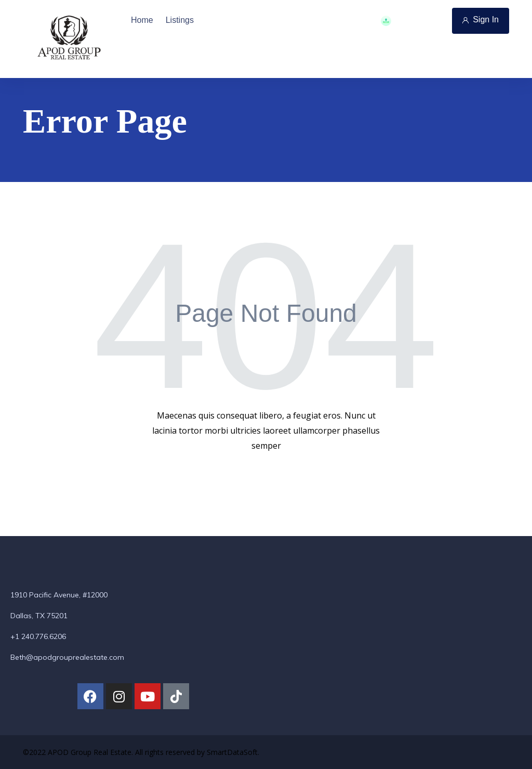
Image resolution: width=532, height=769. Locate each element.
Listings (180, 20)
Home (142, 20)
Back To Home (265, 479)
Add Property (412, 21)
